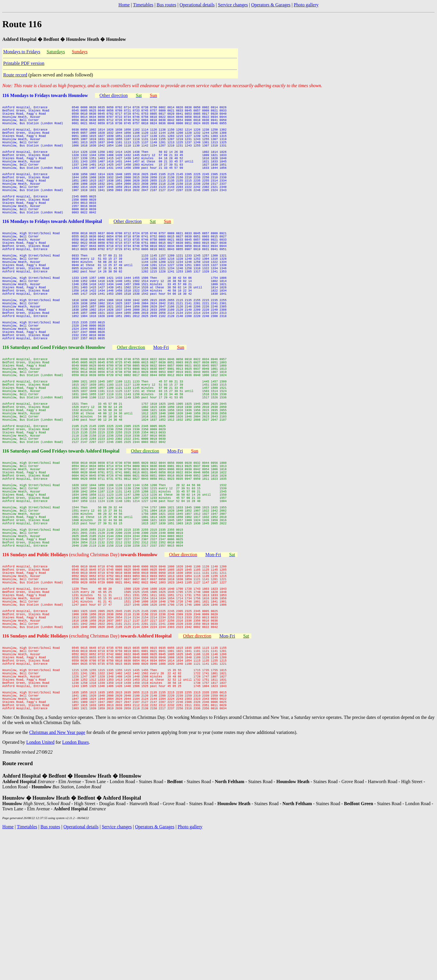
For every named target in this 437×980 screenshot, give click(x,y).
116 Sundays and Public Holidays (36, 664)
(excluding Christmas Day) (113, 664)
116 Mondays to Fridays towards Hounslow (45, 95)
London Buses (76, 888)
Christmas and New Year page (57, 878)
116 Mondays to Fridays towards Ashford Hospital (52, 252)
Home (124, 5)
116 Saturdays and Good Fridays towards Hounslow (54, 408)
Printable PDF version (24, 63)
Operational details (197, 5)
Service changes (233, 5)
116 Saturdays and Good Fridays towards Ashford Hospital (61, 536)
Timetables (143, 5)
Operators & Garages (271, 5)
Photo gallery (306, 5)
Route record (15, 75)
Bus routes (167, 5)
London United (40, 888)
